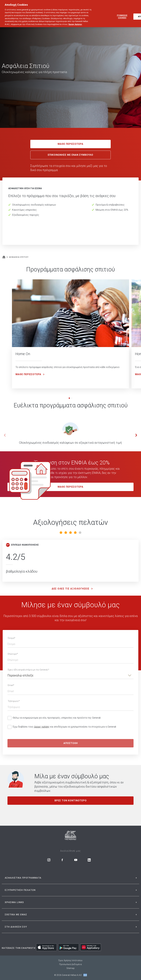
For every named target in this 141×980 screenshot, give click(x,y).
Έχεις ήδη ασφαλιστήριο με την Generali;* (29, 670)
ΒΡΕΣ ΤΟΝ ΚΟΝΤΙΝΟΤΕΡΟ (71, 801)
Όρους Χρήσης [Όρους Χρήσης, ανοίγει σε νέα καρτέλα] (75, 20)
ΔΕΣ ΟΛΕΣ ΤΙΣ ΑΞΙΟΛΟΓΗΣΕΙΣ (73, 589)
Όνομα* (12, 638)
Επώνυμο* (13, 654)
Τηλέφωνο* (14, 701)
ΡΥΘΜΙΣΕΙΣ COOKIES (122, 12)
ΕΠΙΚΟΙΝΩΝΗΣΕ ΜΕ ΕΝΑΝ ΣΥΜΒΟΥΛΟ (70, 155)
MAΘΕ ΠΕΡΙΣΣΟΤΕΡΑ (70, 487)
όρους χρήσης (42, 727)
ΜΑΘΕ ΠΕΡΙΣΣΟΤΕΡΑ (70, 144)
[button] (69, 398)
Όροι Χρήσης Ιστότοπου (70, 960)
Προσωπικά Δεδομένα (70, 964)
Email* (11, 685)
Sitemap (70, 968)
